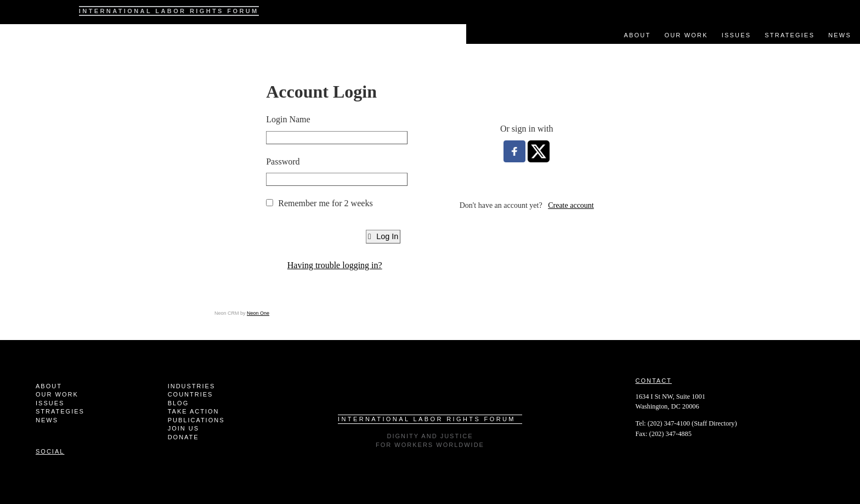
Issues (737, 35)
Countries (191, 394)
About (638, 35)
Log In (383, 236)
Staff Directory (714, 423)
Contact (653, 381)
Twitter (846, 8)
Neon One (258, 313)
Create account (571, 205)
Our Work (686, 35)
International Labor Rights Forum (169, 11)
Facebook (827, 8)
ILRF (29, 12)
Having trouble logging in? (335, 265)
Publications (196, 420)
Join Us (183, 428)
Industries (192, 386)
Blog (179, 403)
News (840, 35)
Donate (183, 437)
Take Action (194, 411)
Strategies (790, 35)
